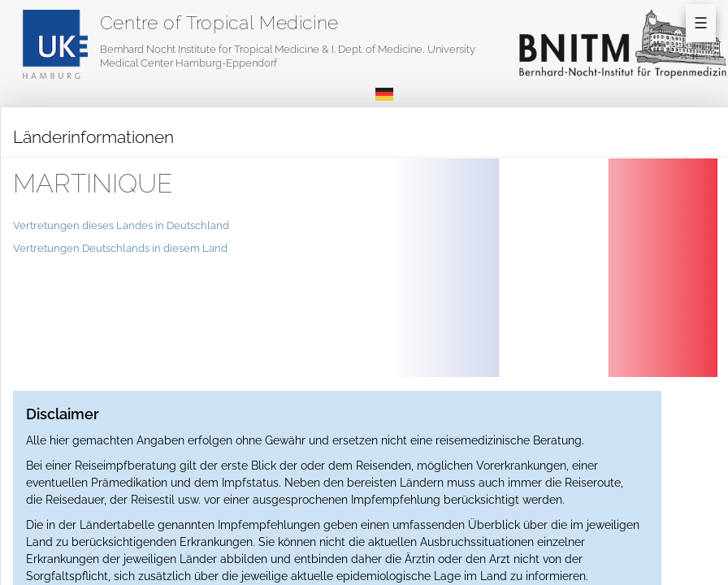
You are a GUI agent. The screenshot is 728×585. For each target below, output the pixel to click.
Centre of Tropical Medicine (219, 22)
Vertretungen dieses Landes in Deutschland (121, 225)
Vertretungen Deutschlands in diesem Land (120, 248)
